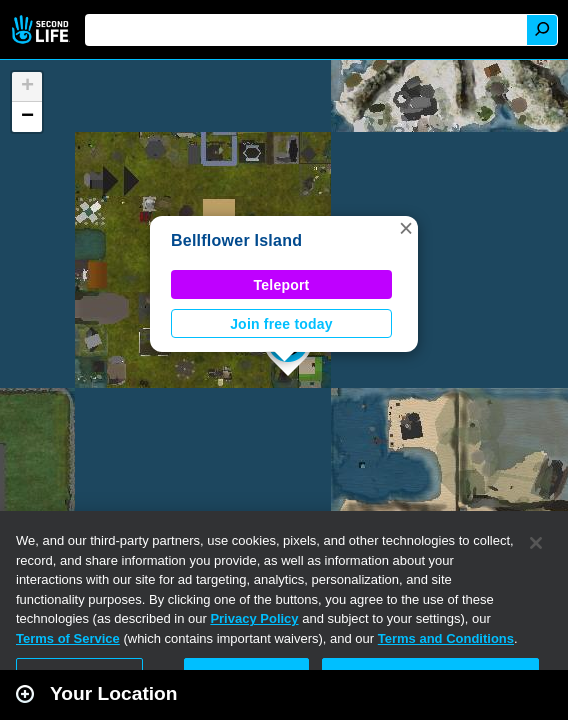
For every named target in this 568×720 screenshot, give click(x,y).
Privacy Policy (254, 618)
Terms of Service (68, 638)
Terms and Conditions (446, 638)
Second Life (42, 29)
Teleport (282, 285)
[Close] (536, 543)
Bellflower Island (236, 240)
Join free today (281, 324)
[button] (406, 228)
